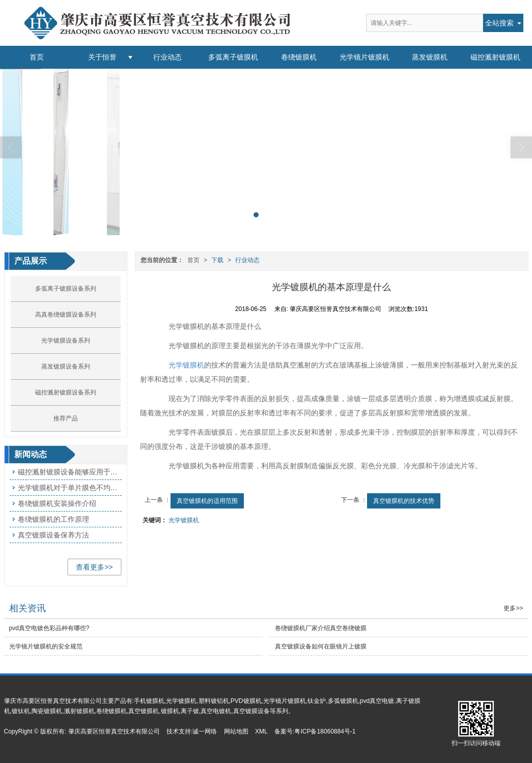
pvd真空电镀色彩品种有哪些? (49, 628)
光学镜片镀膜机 (365, 57)
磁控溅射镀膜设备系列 (66, 392)
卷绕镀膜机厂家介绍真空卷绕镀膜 (321, 628)
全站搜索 (499, 23)
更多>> (513, 608)
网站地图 (236, 731)
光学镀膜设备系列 (66, 341)
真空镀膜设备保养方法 (53, 535)
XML (261, 731)
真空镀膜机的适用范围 (207, 501)
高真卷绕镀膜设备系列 (66, 315)
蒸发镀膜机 (430, 57)
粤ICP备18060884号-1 (325, 731)
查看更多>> (94, 567)
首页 (37, 57)
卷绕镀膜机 (299, 57)
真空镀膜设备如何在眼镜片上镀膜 (321, 646)
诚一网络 (205, 731)
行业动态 (167, 57)
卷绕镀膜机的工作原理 (53, 519)
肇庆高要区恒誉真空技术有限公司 (114, 731)
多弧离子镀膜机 (233, 57)
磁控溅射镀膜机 (495, 57)
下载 (217, 260)
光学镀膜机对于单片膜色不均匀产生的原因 (70, 488)
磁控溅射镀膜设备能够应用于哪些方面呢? (70, 472)
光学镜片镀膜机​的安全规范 (46, 646)
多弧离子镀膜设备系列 (66, 289)
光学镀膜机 (186, 365)
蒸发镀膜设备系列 (66, 366)
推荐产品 (66, 418)
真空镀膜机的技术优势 (404, 501)
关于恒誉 (102, 57)
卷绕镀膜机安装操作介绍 (57, 503)
